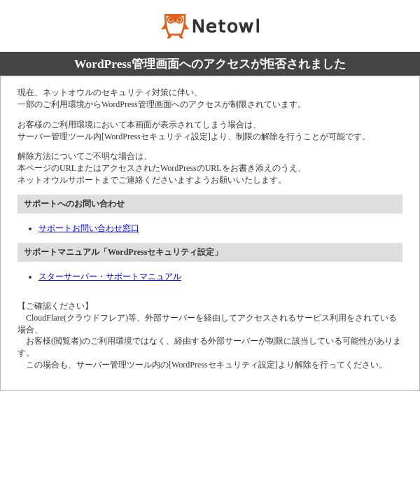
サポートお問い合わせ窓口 (89, 228)
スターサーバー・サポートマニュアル (110, 276)
